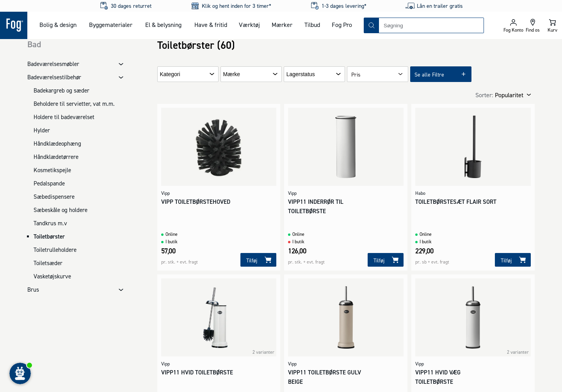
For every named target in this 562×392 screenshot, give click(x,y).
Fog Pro (342, 25)
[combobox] (431, 25)
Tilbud (312, 25)
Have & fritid (211, 25)
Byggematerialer (111, 25)
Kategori (170, 74)
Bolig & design (58, 25)
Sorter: (484, 95)
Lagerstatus (301, 74)
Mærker (282, 25)
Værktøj (249, 25)
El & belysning (163, 25)
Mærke (232, 74)
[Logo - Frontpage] (14, 25)
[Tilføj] (258, 260)
